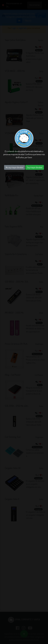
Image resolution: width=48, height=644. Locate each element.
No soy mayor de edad (15, 167)
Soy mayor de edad (35, 167)
